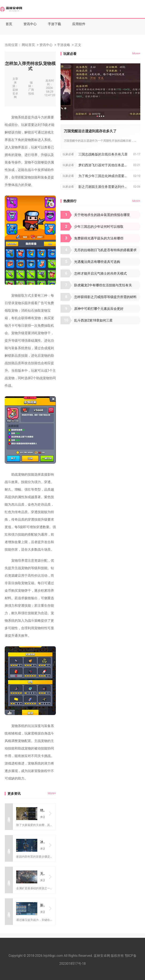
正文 (78, 45)
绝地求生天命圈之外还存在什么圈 (42, 810)
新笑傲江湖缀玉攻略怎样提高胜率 (42, 905)
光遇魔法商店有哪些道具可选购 (97, 262)
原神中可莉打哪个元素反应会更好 (99, 309)
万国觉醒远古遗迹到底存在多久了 (90, 131)
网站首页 (28, 45)
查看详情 (9, 817)
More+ (52, 793)
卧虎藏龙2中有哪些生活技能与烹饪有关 (103, 285)
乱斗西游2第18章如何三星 (93, 320)
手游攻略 (64, 45)
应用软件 (79, 24)
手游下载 (54, 24)
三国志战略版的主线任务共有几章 (103, 154)
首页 (9, 24)
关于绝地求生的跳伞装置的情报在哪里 (102, 215)
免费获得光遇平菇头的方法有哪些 (99, 238)
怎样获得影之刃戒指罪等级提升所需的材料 (105, 297)
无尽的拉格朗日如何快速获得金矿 (42, 874)
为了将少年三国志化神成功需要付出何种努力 (106, 176)
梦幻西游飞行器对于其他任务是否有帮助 (106, 165)
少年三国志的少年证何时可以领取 (99, 227)
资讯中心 (30, 24)
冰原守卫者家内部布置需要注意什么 (42, 842)
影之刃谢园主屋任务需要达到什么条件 (106, 187)
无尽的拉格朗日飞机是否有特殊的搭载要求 (105, 250)
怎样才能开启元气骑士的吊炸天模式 (100, 273)
